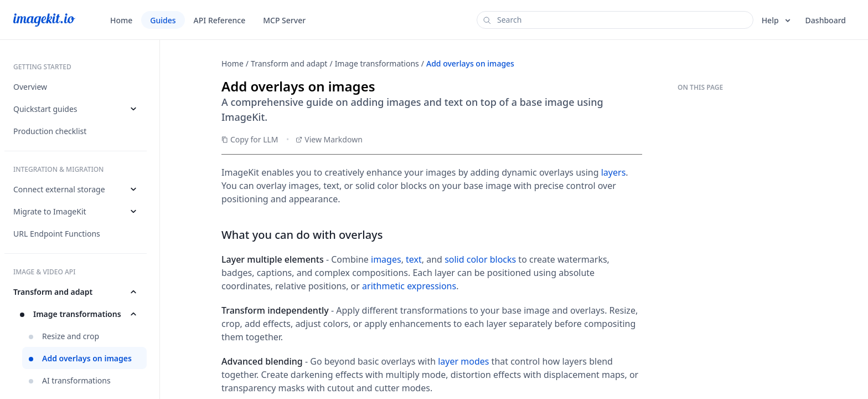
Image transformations (377, 63)
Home (232, 63)
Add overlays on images (470, 63)
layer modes (463, 361)
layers (614, 172)
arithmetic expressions (409, 286)
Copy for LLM (250, 139)
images (386, 259)
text (414, 259)
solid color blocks (480, 259)
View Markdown (329, 139)
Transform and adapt (289, 63)
